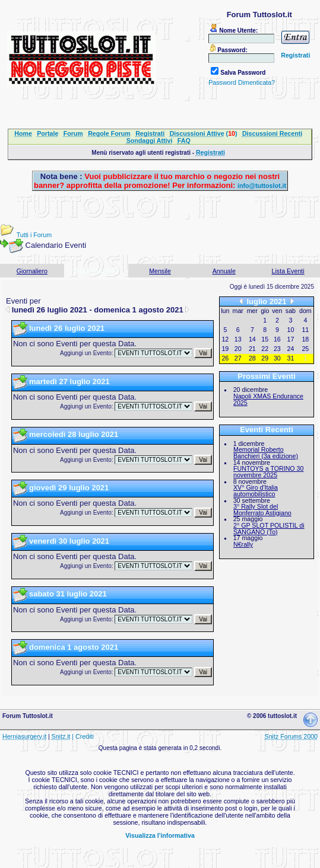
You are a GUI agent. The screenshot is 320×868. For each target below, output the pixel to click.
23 (277, 349)
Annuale (224, 271)
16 (277, 339)
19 (225, 349)
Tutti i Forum (34, 235)
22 (265, 349)
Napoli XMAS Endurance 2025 (268, 399)
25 (305, 349)
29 (265, 358)
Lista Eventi (288, 271)
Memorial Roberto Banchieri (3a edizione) (266, 453)
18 (305, 339)
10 (291, 330)
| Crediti (83, 736)
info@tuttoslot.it (262, 186)
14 (252, 339)
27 (238, 358)
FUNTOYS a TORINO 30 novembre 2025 (268, 472)
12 (225, 339)
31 (291, 358)
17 (291, 339)
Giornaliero (32, 271)
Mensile (160, 271)
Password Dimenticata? (242, 82)
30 (277, 358)
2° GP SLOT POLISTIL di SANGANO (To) (269, 529)
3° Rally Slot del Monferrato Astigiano (262, 510)
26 (225, 358)
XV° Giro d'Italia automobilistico (256, 491)
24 (291, 349)
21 (252, 349)
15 (265, 339)
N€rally (243, 544)
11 (305, 330)
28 (252, 358)
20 (238, 349)
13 (238, 339)
